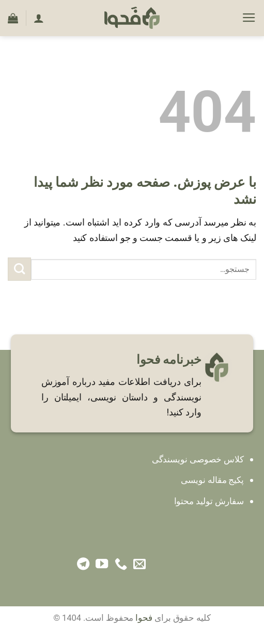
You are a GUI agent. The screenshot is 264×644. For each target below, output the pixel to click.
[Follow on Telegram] (83, 565)
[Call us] (121, 565)
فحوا (144, 618)
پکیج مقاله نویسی (212, 480)
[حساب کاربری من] (39, 18)
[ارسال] (19, 269)
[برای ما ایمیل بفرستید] (139, 565)
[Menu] (249, 18)
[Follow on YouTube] (102, 565)
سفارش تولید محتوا (209, 501)
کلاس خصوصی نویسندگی (198, 460)
